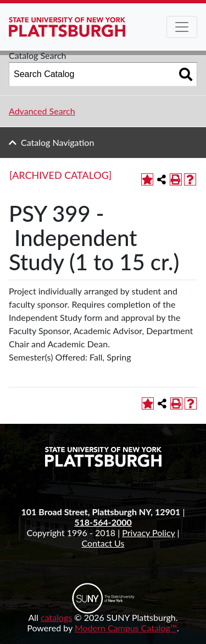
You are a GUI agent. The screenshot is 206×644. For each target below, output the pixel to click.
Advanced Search (42, 111)
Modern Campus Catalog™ (126, 628)
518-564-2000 (103, 522)
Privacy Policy (148, 533)
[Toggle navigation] (182, 27)
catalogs (56, 617)
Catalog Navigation (57, 142)
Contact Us (103, 543)
